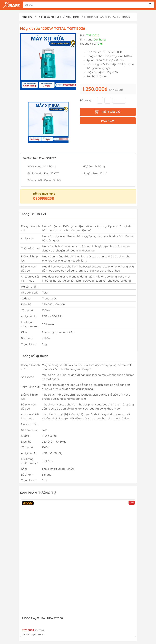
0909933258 (44, 198)
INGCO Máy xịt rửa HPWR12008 (42, 618)
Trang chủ (26, 17)
